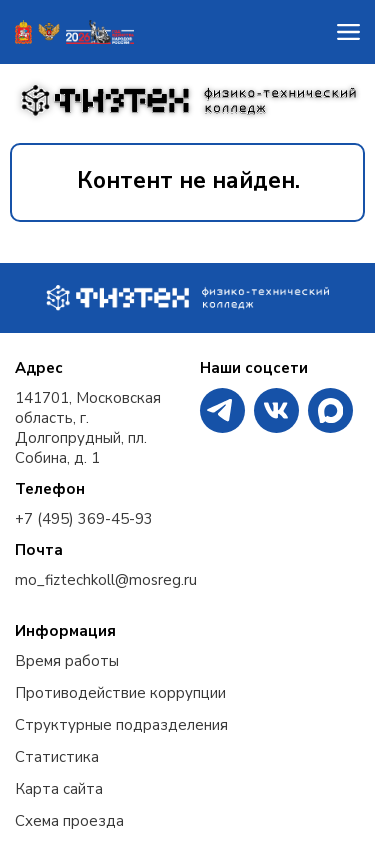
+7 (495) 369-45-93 (84, 519)
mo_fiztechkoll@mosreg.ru (106, 580)
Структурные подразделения (121, 725)
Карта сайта (59, 789)
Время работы (67, 661)
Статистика (57, 757)
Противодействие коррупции (120, 693)
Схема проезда (69, 821)
